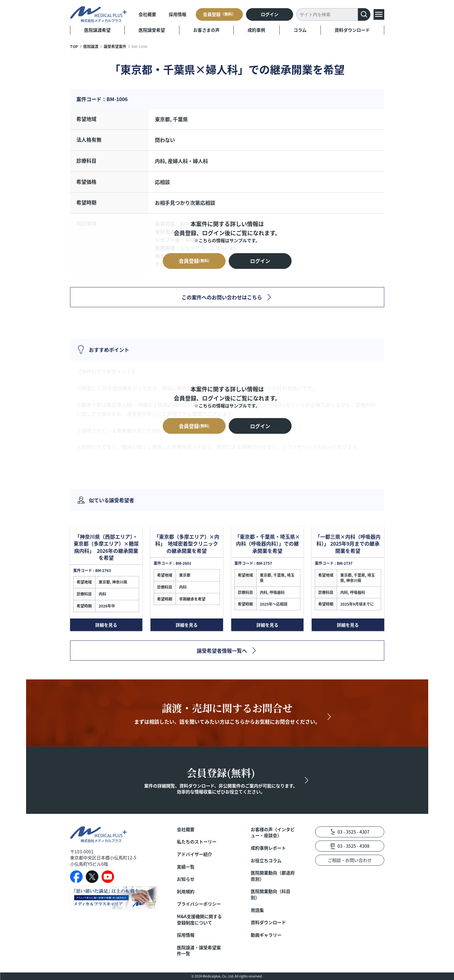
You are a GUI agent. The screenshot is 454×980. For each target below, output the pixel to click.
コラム (300, 30)
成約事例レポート (268, 848)
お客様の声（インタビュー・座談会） (273, 833)
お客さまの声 (206, 30)
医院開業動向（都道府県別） (273, 876)
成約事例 (256, 30)
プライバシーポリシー (199, 904)
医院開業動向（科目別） (271, 894)
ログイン (270, 14)
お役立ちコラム (266, 860)
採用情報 (178, 14)
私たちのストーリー (197, 842)
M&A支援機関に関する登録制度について (199, 920)
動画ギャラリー (266, 935)
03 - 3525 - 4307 (353, 832)
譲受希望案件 (115, 46)
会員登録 (219, 14)
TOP (74, 46)
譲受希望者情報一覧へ (222, 651)
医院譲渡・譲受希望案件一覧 (199, 951)
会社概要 (147, 14)
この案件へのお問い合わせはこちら (222, 297)
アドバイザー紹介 (194, 854)
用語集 (257, 910)
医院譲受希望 (152, 30)
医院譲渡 (91, 46)
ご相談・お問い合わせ (350, 860)
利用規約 (186, 892)
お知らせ (186, 879)
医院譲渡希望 (97, 30)
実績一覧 (186, 867)
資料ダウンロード (352, 30)
